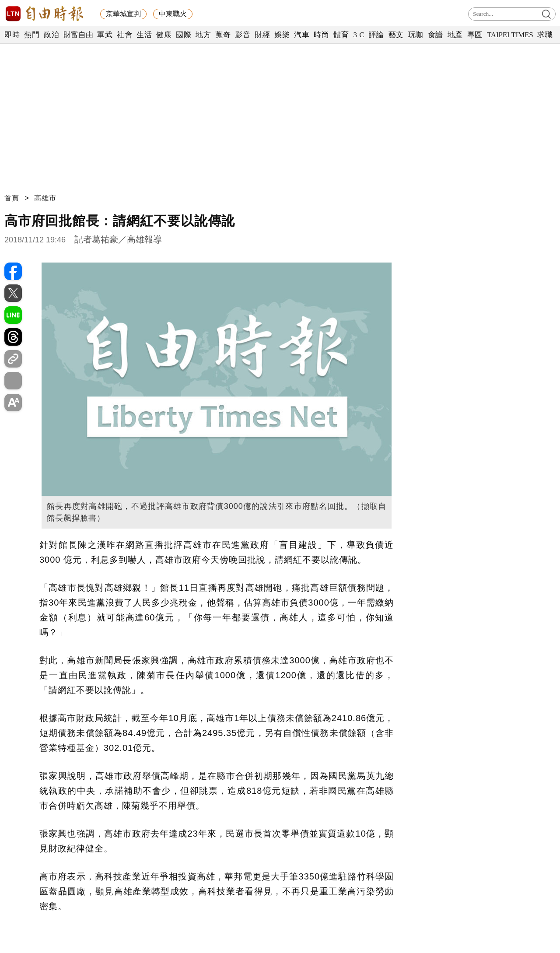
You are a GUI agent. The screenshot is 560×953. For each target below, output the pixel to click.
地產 (455, 35)
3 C (359, 35)
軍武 (105, 35)
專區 (475, 35)
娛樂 (282, 35)
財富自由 (78, 35)
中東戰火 (173, 14)
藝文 (396, 35)
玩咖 (416, 35)
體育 (341, 35)
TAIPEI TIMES (510, 35)
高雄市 (45, 198)
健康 (164, 35)
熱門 (32, 35)
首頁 (12, 198)
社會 (124, 35)
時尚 (321, 35)
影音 (243, 35)
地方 (203, 35)
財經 (262, 35)
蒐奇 (223, 35)
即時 (12, 35)
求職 (545, 35)
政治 (51, 35)
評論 (376, 35)
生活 (144, 35)
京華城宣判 (123, 14)
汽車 (302, 35)
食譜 (436, 35)
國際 (184, 35)
